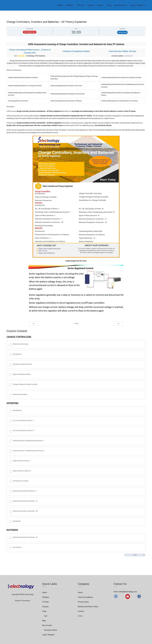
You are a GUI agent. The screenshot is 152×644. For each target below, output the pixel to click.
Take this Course (122, 32)
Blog (109, 5)
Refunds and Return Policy (88, 607)
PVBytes (70, 5)
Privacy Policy (83, 602)
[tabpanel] (76, 182)
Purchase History (51, 630)
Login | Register (138, 5)
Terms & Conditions (85, 597)
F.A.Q (80, 616)
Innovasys (26, 601)
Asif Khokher (129, 56)
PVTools (80, 5)
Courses (91, 5)
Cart (46, 616)
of (76, 324)
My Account (120, 5)
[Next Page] (144, 555)
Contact (81, 611)
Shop (100, 5)
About (80, 592)
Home (60, 5)
